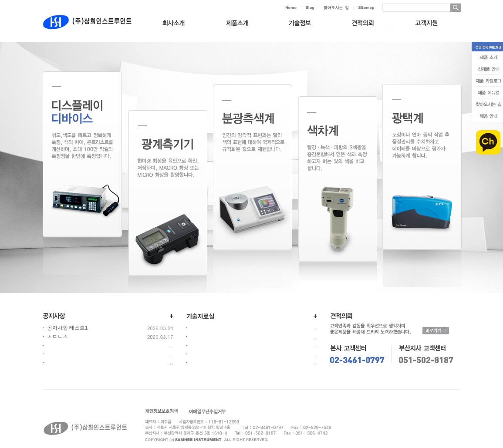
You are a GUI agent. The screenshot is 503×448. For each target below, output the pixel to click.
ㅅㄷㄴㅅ (57, 337)
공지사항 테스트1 (68, 328)
